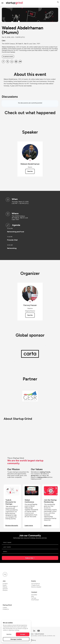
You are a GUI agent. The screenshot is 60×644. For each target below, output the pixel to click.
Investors (5, 584)
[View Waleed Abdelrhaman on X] (30, 160)
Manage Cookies (16, 639)
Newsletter (34, 595)
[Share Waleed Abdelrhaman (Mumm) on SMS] (20, 62)
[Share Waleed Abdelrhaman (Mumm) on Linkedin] (12, 62)
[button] (58, 2)
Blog (33, 596)
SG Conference (36, 584)
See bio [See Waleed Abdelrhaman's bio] (30, 171)
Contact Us (6, 609)
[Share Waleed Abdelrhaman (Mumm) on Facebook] (3, 62)
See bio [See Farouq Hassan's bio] (30, 315)
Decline (9, 634)
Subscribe (29, 558)
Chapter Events (35, 585)
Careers (5, 608)
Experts (5, 585)
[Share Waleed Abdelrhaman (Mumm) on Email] (16, 62)
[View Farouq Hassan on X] (30, 302)
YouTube (34, 598)
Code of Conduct (39, 634)
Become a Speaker (36, 587)
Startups (5, 587)
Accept (23, 634)
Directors (5, 590)
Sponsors (5, 589)
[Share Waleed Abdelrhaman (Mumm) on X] (8, 62)
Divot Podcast (35, 600)
